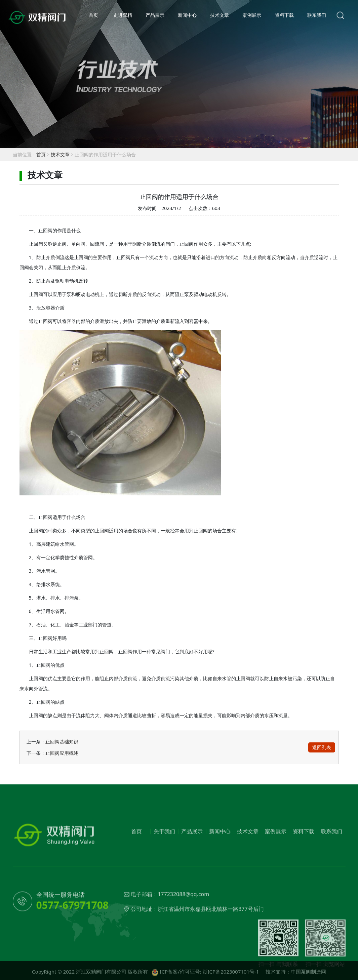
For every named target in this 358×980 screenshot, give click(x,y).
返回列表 (322, 747)
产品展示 (155, 15)
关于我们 (164, 855)
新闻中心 (187, 15)
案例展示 (252, 15)
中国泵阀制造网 (308, 975)
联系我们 (317, 15)
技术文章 (220, 15)
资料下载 (284, 15)
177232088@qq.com (183, 917)
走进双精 (123, 15)
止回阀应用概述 (62, 753)
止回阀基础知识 (62, 742)
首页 (93, 15)
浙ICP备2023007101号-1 (231, 975)
